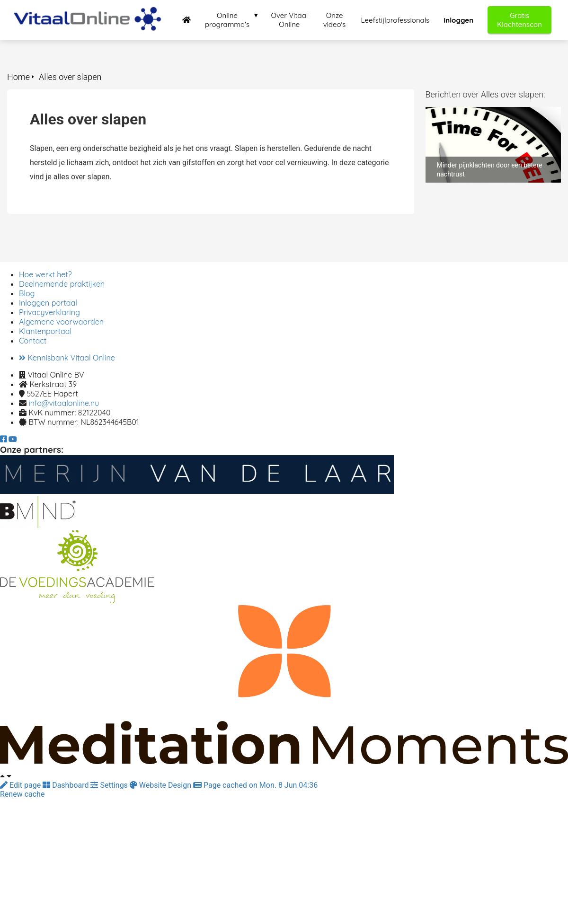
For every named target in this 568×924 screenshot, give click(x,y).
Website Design (161, 785)
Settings (110, 785)
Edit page (21, 785)
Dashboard (67, 785)
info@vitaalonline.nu (64, 403)
